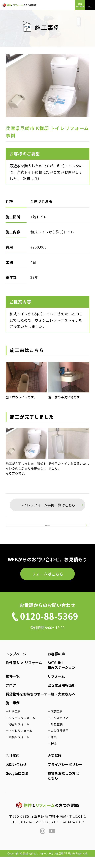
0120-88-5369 (34, 833)
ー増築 (52, 749)
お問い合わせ (16, 776)
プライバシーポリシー (65, 776)
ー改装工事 (55, 723)
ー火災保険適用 (58, 742)
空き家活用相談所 (62, 696)
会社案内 (13, 767)
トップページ (16, 665)
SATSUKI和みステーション (62, 676)
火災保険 (55, 767)
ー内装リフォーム (17, 749)
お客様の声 (56, 665)
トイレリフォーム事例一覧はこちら (47, 505)
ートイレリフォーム (19, 742)
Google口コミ (17, 785)
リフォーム (56, 687)
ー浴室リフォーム (17, 736)
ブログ (11, 696)
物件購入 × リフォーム (24, 674)
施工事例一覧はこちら (47, 531)
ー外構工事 (13, 723)
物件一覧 (13, 687)
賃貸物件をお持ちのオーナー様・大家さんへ (40, 705)
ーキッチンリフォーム (20, 729)
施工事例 (13, 714)
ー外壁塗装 (55, 736)
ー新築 (52, 755)
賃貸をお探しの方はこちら (63, 787)
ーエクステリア (58, 729)
